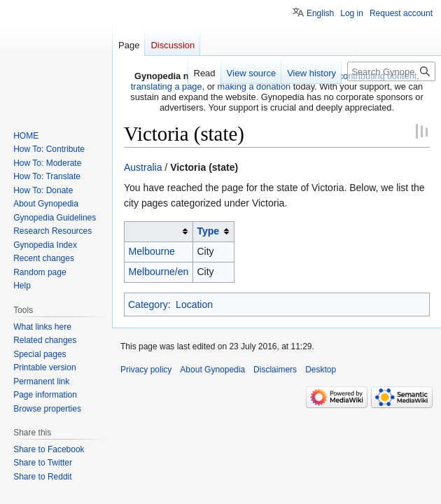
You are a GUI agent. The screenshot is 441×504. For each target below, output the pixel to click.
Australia (143, 167)
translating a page (167, 86)
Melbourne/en (159, 272)
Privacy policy (146, 370)
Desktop (321, 370)
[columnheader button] (159, 231)
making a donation (254, 86)
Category (148, 304)
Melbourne (152, 251)
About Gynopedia (212, 370)
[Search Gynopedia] (391, 71)
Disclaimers (275, 370)
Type (208, 231)
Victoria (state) (204, 167)
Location (194, 304)
